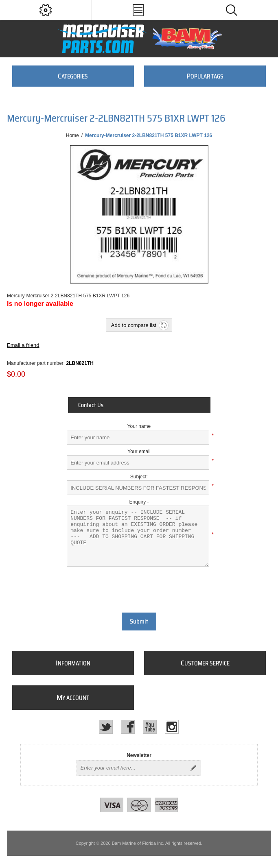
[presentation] (139, 589)
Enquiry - (139, 502)
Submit (139, 622)
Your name (139, 426)
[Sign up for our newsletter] (131, 768)
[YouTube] (150, 727)
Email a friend (23, 345)
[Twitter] (106, 727)
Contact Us (91, 405)
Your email (139, 451)
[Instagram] (172, 727)
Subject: (139, 477)
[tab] (139, 405)
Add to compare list (134, 325)
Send (193, 768)
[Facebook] (128, 727)
